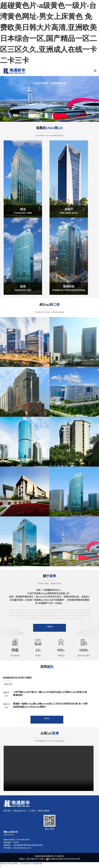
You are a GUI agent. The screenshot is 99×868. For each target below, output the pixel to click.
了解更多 (49, 627)
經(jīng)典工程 (20, 817)
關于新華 (7, 817)
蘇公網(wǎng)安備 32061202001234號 (64, 865)
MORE (47, 722)
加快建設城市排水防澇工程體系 (18, 681)
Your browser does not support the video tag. (49, 775)
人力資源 (32, 817)
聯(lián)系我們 (44, 817)
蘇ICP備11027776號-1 (36, 865)
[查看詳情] (8, 687)
